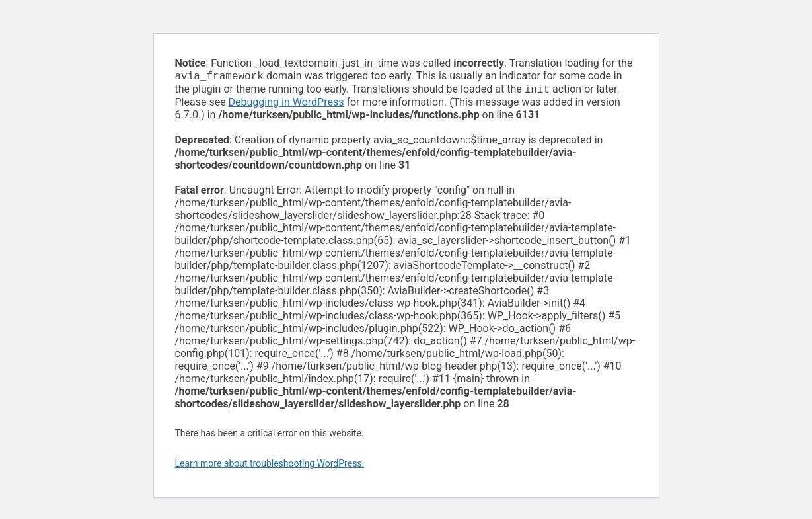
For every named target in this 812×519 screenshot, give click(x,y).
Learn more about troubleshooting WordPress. (270, 466)
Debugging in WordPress (286, 105)
